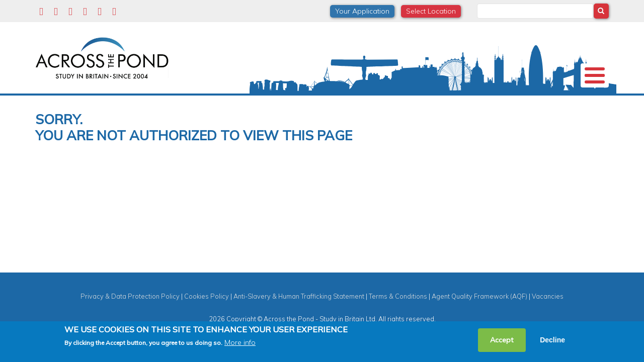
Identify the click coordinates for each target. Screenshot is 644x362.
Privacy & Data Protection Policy (130, 313)
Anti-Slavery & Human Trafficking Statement (299, 313)
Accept (502, 340)
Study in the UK (179, 103)
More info (240, 342)
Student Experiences (369, 103)
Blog (514, 103)
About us (61, 103)
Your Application (362, 11)
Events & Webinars (454, 103)
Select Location (431, 11)
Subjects (301, 103)
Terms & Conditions (398, 313)
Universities (114, 103)
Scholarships (246, 103)
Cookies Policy (207, 313)
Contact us (560, 103)
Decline (552, 340)
